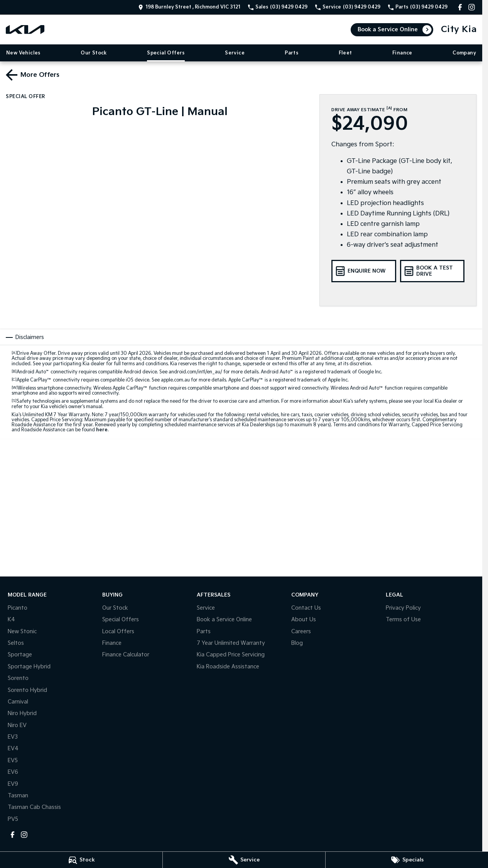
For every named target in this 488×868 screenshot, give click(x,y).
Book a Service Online (388, 30)
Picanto (18, 608)
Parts (291, 53)
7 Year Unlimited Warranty (231, 643)
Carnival (18, 702)
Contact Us (306, 608)
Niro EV (17, 725)
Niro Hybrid (22, 713)
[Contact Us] (189, 7)
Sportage (20, 655)
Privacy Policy (403, 608)
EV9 (13, 784)
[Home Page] (25, 30)
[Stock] (81, 860)
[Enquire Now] (364, 271)
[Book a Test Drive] (432, 271)
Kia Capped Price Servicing (231, 655)
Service (235, 53)
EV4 (13, 748)
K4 (11, 620)
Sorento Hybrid (27, 690)
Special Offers (166, 53)
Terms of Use (403, 620)
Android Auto (33, 372)
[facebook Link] (460, 7)
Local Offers (118, 632)
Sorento (18, 678)
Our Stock (94, 53)
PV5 (13, 819)
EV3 (13, 737)
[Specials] (407, 860)
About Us (304, 620)
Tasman (18, 796)
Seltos (16, 643)
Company (464, 53)
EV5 (13, 760)
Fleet (345, 53)
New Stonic (22, 632)
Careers (301, 632)
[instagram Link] (472, 7)
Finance (402, 53)
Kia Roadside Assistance (228, 667)
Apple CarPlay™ (34, 380)
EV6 (13, 772)
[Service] (244, 860)
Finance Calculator (126, 655)
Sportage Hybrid (29, 667)
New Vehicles (23, 53)
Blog (297, 643)
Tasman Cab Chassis (34, 807)
